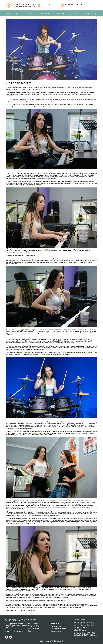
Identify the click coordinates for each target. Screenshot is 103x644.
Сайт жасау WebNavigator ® (51, 641)
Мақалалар (50, 14)
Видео (41, 14)
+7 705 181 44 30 (47, 5)
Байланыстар (91, 14)
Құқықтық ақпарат (59, 628)
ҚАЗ (96, 6)
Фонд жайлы (33, 628)
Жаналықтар (62, 14)
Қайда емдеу (34, 626)
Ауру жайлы (33, 623)
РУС (93, 6)
